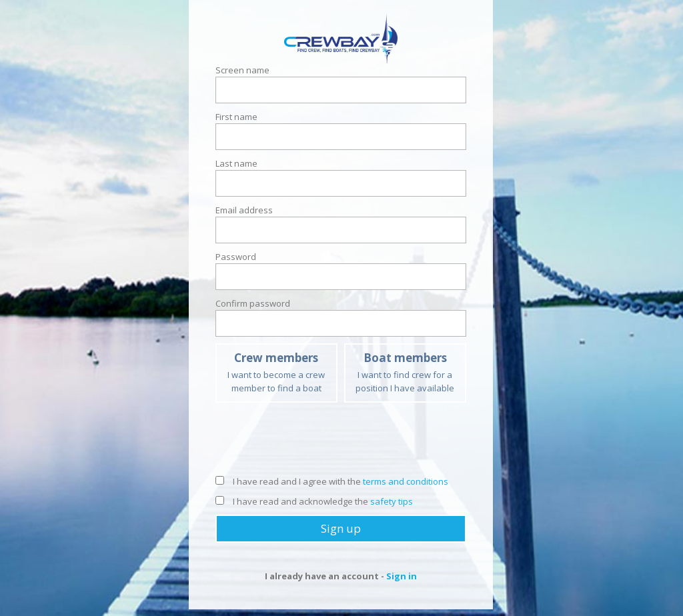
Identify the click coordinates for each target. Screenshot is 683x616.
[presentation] (341, 442)
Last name (236, 163)
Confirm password (253, 303)
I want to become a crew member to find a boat (276, 372)
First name (236, 117)
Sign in (402, 576)
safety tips (392, 501)
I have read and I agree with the (332, 481)
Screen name (242, 70)
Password (236, 257)
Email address (244, 210)
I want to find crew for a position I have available (405, 372)
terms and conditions (406, 481)
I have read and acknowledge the (314, 501)
